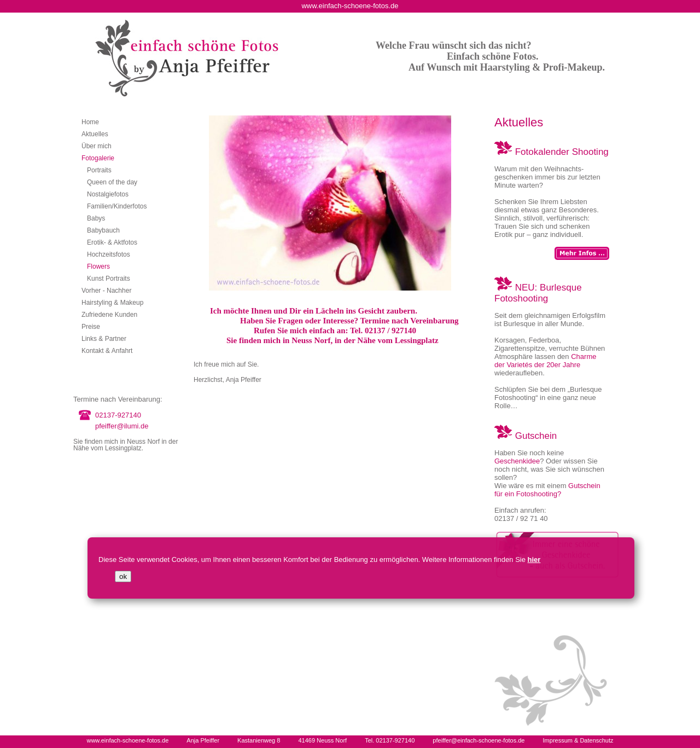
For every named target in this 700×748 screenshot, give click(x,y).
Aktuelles (95, 134)
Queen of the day (112, 182)
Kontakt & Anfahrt (107, 351)
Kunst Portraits (109, 279)
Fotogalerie (98, 158)
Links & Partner (104, 339)
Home (90, 122)
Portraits (99, 170)
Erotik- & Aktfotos (112, 242)
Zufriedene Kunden (109, 315)
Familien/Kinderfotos (117, 206)
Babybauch (103, 230)
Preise (91, 327)
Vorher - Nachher (106, 291)
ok (123, 576)
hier (534, 559)
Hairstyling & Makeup (112, 303)
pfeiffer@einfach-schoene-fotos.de (479, 740)
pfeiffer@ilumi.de (122, 426)
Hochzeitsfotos (109, 254)
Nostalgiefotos (108, 194)
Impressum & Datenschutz (578, 740)
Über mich (97, 146)
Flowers (98, 266)
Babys (96, 218)
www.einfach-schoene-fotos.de (127, 740)
